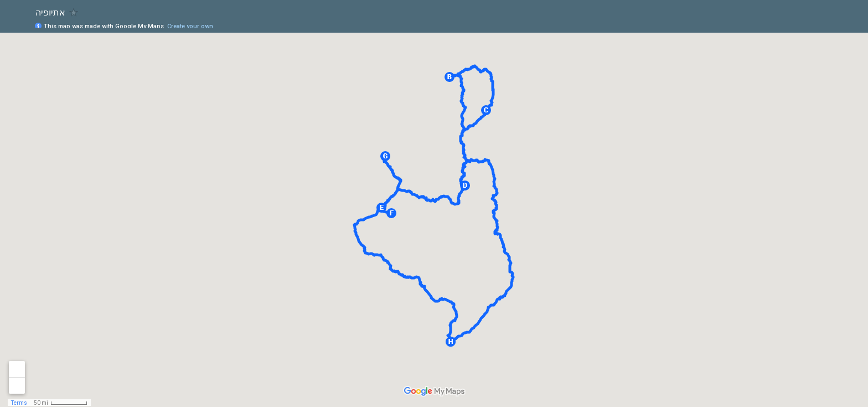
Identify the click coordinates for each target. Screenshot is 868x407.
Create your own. (191, 26)
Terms (19, 403)
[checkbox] (74, 12)
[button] (449, 77)
